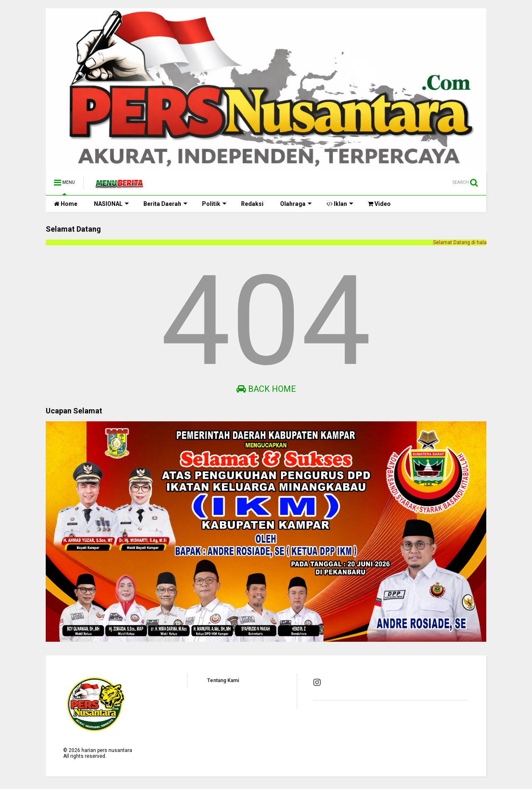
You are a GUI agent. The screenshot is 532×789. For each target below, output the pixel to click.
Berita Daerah (165, 204)
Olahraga (296, 204)
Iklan (340, 204)
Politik (214, 204)
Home (66, 204)
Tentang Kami (223, 680)
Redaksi (252, 204)
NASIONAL (111, 204)
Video (379, 204)
